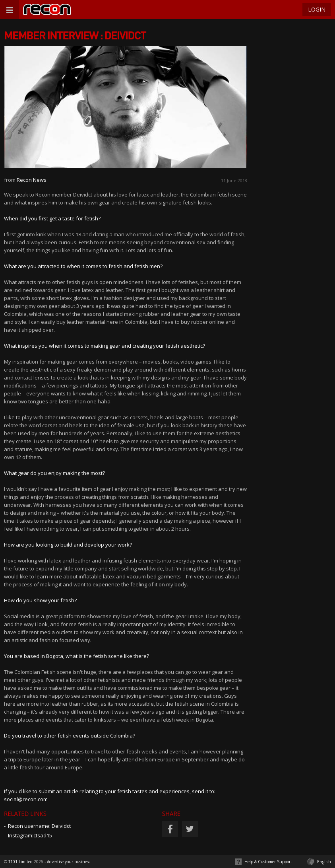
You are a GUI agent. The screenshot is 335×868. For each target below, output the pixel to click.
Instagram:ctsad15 (30, 835)
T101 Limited (20, 862)
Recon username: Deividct (39, 826)
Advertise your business (69, 862)
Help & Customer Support (268, 862)
